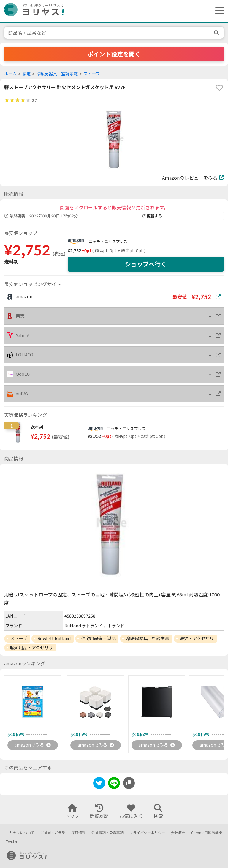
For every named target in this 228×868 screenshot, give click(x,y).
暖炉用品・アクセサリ (32, 648)
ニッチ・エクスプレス (108, 242)
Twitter (12, 842)
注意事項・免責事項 (107, 833)
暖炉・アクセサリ (197, 638)
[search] (217, 33)
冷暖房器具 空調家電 (57, 74)
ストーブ (92, 74)
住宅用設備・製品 (98, 638)
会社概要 (178, 833)
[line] (114, 785)
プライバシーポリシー (147, 833)
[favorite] (219, 88)
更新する (152, 216)
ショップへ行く (146, 264)
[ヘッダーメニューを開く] (218, 11)
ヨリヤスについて (20, 833)
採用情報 (78, 833)
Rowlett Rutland (54, 638)
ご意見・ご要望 (53, 833)
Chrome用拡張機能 (207, 833)
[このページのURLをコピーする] (129, 784)
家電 (26, 74)
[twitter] (99, 785)
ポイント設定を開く (114, 54)
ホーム (10, 74)
